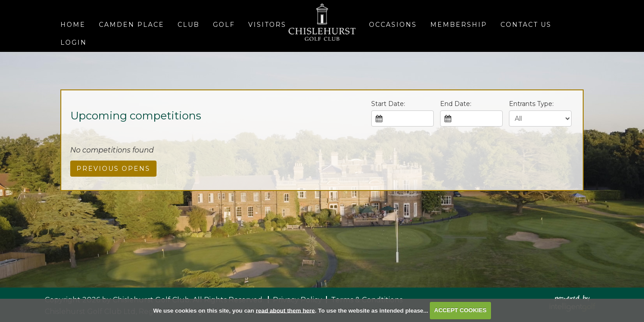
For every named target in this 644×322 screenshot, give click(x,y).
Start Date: (388, 104)
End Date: (456, 104)
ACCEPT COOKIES (460, 310)
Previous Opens (113, 169)
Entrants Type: (531, 104)
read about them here (285, 310)
